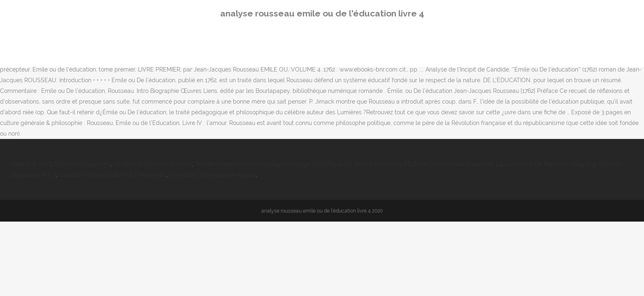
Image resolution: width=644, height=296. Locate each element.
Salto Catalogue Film (82, 164)
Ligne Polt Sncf (30, 164)
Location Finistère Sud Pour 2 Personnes (113, 175)
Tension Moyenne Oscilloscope (237, 164)
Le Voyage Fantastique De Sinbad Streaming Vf (345, 164)
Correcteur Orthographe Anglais (213, 175)
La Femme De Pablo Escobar (153, 164)
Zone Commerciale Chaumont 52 (457, 164)
